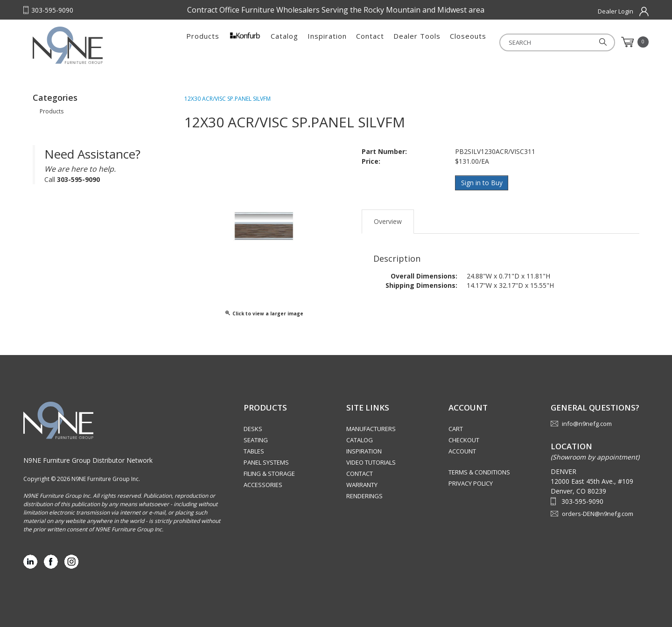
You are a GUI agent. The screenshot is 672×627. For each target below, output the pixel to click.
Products (203, 42)
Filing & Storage (269, 474)
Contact (370, 42)
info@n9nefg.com (587, 424)
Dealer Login (616, 11)
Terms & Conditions (479, 472)
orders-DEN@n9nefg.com (598, 514)
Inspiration (327, 42)
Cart (456, 429)
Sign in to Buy (482, 183)
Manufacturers (371, 429)
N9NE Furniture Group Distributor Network (88, 460)
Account (462, 451)
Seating (256, 440)
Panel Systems (266, 462)
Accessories (263, 485)
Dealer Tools (417, 42)
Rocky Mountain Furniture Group (91, 45)
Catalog (284, 42)
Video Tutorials (371, 462)
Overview (388, 221)
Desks (253, 429)
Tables (254, 451)
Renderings (364, 496)
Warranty (362, 485)
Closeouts (468, 42)
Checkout (464, 440)
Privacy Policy (471, 483)
